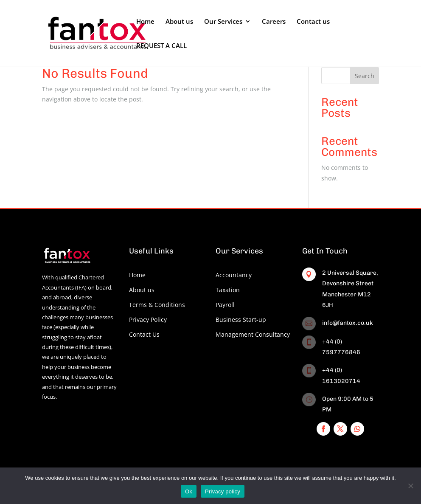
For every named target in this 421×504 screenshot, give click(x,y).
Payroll (225, 305)
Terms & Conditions (157, 305)
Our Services (223, 22)
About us (179, 22)
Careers (274, 22)
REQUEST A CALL (161, 46)
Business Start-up (241, 320)
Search (365, 76)
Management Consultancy (253, 334)
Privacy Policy (148, 320)
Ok (189, 491)
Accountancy (234, 275)
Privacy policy (223, 491)
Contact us (313, 22)
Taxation (228, 290)
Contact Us (144, 334)
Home (145, 22)
